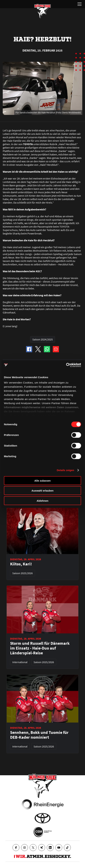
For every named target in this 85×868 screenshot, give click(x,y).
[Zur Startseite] (42, 11)
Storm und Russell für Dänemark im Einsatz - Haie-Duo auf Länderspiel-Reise (40, 648)
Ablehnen (42, 501)
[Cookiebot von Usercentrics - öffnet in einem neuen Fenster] (66, 365)
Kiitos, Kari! (21, 564)
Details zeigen (65, 470)
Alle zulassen (42, 480)
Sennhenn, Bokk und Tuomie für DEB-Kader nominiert (39, 735)
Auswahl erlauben (42, 491)
